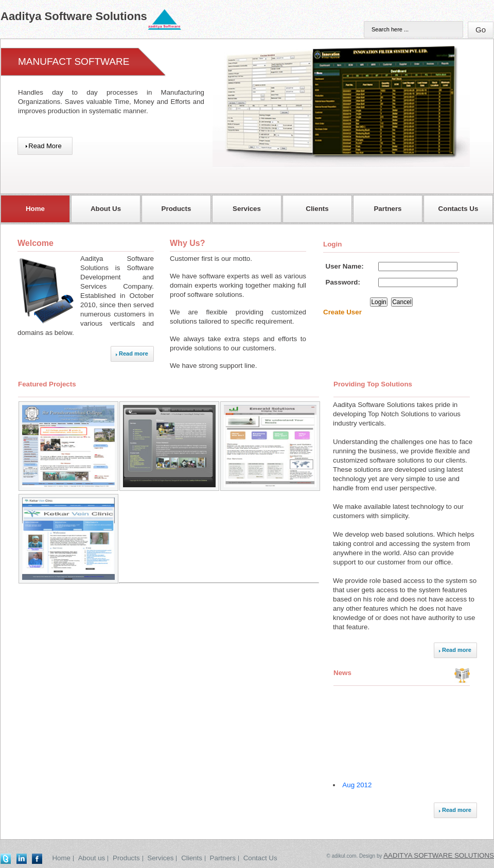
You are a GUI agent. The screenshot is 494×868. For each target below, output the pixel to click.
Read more (134, 353)
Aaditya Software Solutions (439, 855)
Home (61, 858)
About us (92, 858)
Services (160, 858)
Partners (223, 858)
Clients (192, 858)
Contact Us (260, 858)
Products (126, 858)
